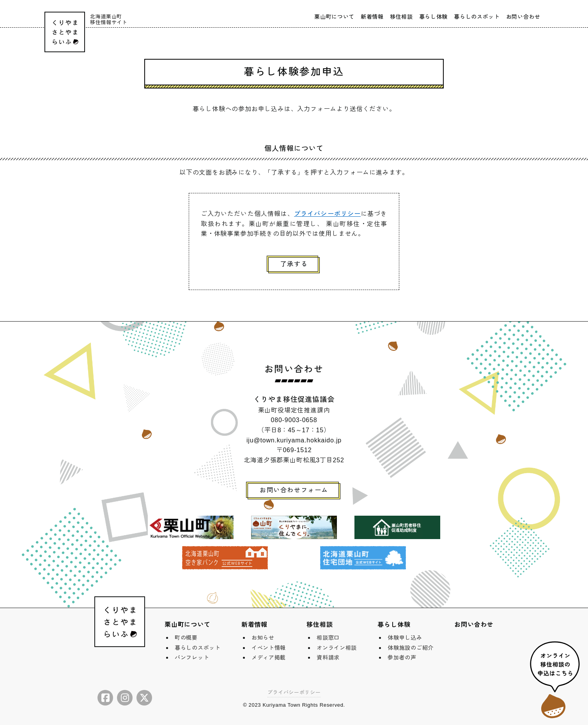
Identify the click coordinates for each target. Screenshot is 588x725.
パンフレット (192, 658)
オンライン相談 (337, 648)
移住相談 (401, 17)
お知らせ (263, 638)
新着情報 (372, 17)
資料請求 (328, 658)
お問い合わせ (523, 17)
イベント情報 (269, 648)
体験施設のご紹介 (411, 648)
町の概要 (186, 638)
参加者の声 (402, 658)
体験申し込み (405, 638)
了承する (294, 264)
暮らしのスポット (477, 17)
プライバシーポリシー (327, 214)
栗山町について (334, 17)
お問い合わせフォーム (294, 490)
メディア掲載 (269, 658)
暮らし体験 (434, 17)
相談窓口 (328, 638)
